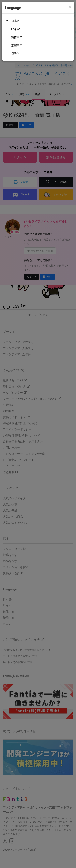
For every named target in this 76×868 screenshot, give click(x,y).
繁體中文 (17, 45)
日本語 (15, 21)
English (16, 29)
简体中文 (17, 37)
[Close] (70, 7)
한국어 (15, 53)
